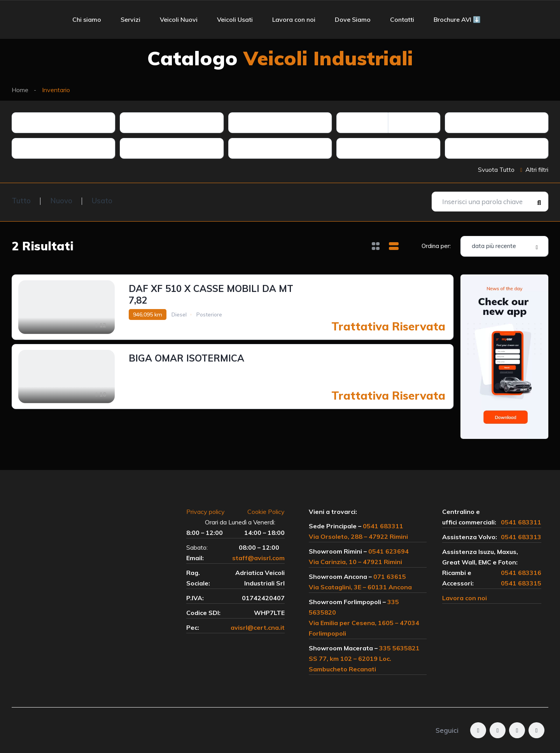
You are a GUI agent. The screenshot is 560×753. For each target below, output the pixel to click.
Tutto (21, 201)
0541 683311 (383, 526)
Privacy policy (209, 512)
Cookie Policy (266, 512)
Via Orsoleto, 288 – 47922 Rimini (358, 536)
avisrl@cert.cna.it (258, 627)
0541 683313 (521, 537)
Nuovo (61, 201)
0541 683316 (521, 573)
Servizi (130, 19)
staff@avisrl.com (258, 558)
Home (20, 90)
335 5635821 (399, 648)
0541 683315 (521, 583)
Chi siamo (87, 19)
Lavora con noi (294, 19)
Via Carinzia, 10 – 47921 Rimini (355, 562)
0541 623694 (388, 551)
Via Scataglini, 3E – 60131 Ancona (360, 587)
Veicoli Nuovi (179, 19)
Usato (102, 201)
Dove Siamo (353, 19)
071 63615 (390, 577)
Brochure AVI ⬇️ (457, 19)
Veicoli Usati (235, 19)
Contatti (402, 19)
